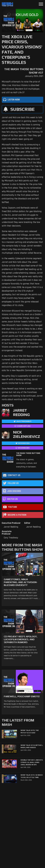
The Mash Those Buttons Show (28, 454)
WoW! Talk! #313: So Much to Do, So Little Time (32, 776)
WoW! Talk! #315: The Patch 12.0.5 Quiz (30, 732)
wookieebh (24, 448)
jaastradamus (24, 421)
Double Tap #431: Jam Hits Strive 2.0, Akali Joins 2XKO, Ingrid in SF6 (32, 762)
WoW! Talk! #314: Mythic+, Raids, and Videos (32, 746)
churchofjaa (24, 426)
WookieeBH (24, 443)
